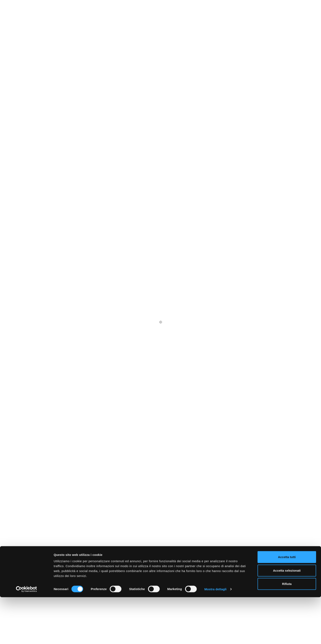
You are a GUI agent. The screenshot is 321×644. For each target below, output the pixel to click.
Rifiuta (287, 631)
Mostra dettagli (215, 636)
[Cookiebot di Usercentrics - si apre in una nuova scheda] (27, 636)
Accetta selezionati (287, 617)
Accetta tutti (287, 604)
